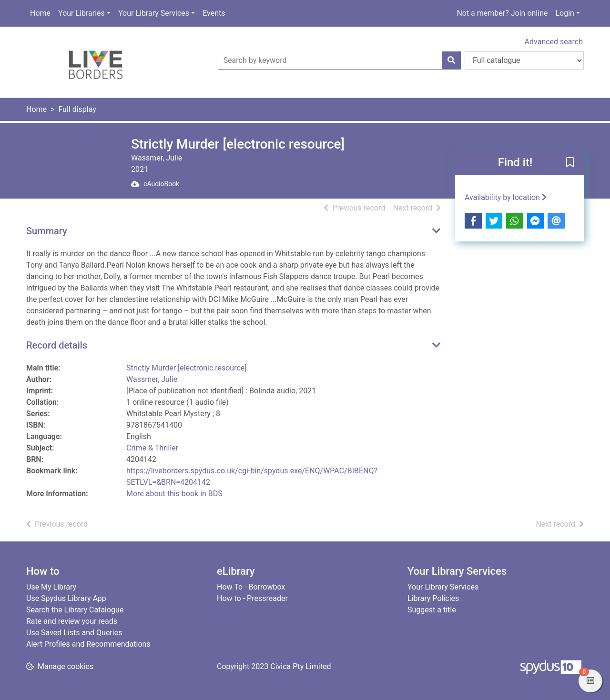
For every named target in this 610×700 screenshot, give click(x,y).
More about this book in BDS (174, 494)
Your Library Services (154, 13)
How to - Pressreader (252, 598)
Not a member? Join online (502, 13)
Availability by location (506, 197)
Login (564, 13)
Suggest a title (432, 610)
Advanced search (554, 42)
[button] (570, 163)
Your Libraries (81, 13)
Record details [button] (57, 345)
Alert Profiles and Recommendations (88, 644)
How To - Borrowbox (251, 587)
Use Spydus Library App (66, 598)
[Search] (451, 60)
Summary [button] (47, 231)
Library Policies (433, 598)
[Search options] (524, 60)
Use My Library (51, 587)
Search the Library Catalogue (75, 610)
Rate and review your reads (72, 621)
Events (214, 13)
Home (40, 13)
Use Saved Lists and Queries (74, 633)
